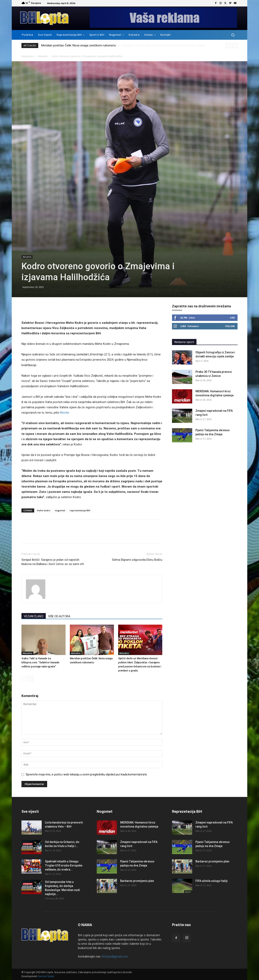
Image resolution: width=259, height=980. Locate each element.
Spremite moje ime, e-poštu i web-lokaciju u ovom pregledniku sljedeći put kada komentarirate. (87, 774)
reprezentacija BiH (80, 510)
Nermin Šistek (46, 976)
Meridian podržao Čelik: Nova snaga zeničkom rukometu (79, 45)
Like (232, 318)
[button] (233, 35)
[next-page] (30, 679)
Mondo (65, 413)
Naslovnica (28, 56)
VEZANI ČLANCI (34, 616)
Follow (230, 326)
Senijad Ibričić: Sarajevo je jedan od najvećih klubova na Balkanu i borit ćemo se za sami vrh (53, 562)
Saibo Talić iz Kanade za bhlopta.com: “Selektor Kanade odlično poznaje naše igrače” (40, 662)
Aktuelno (43, 56)
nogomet (60, 510)
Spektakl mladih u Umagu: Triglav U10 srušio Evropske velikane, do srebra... (64, 865)
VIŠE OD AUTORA (59, 616)
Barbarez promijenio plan (137, 881)
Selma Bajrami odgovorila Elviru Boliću (137, 560)
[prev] (229, 46)
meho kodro (44, 510)
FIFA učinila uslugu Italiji (212, 881)
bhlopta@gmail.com (115, 956)
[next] (235, 46)
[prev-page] (24, 679)
